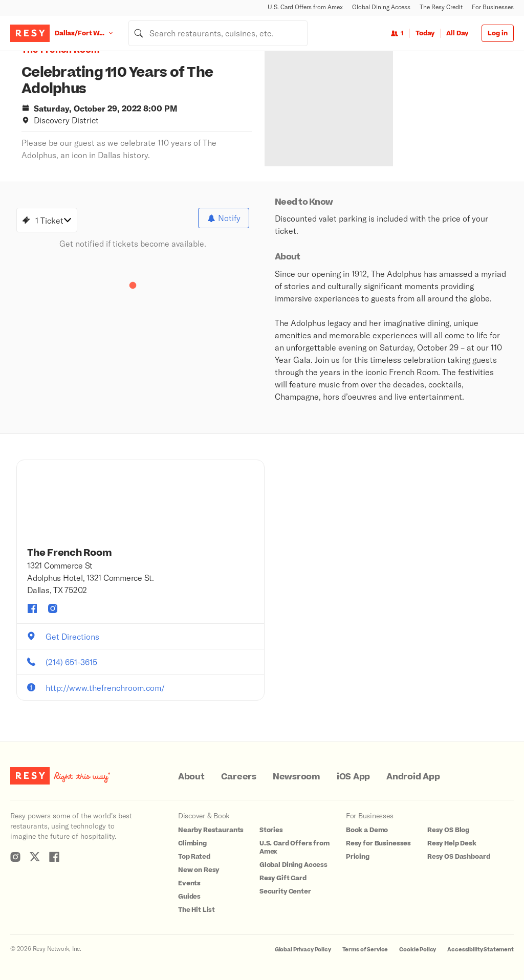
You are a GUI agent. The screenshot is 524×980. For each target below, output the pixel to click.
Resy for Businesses (378, 843)
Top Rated (194, 857)
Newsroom (297, 777)
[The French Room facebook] (32, 608)
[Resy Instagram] (15, 857)
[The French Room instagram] (53, 608)
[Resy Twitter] (35, 857)
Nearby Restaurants (211, 830)
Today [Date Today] (425, 33)
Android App (413, 777)
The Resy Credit (441, 7)
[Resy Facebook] (54, 857)
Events (189, 883)
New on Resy (199, 870)
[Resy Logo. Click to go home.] (30, 33)
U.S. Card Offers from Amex (305, 7)
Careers (239, 777)
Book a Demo (367, 830)
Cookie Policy (418, 950)
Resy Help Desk (452, 843)
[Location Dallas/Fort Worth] (92, 33)
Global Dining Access (381, 7)
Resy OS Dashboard (458, 857)
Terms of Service (365, 950)
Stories (271, 830)
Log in (498, 33)
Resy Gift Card (283, 878)
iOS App (353, 777)
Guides (189, 897)
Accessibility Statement (481, 950)
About (191, 777)
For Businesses (493, 7)
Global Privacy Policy (303, 950)
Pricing (358, 857)
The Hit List (196, 910)
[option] (348, 109)
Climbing (192, 843)
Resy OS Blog (448, 830)
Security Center (285, 891)
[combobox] (218, 33)
